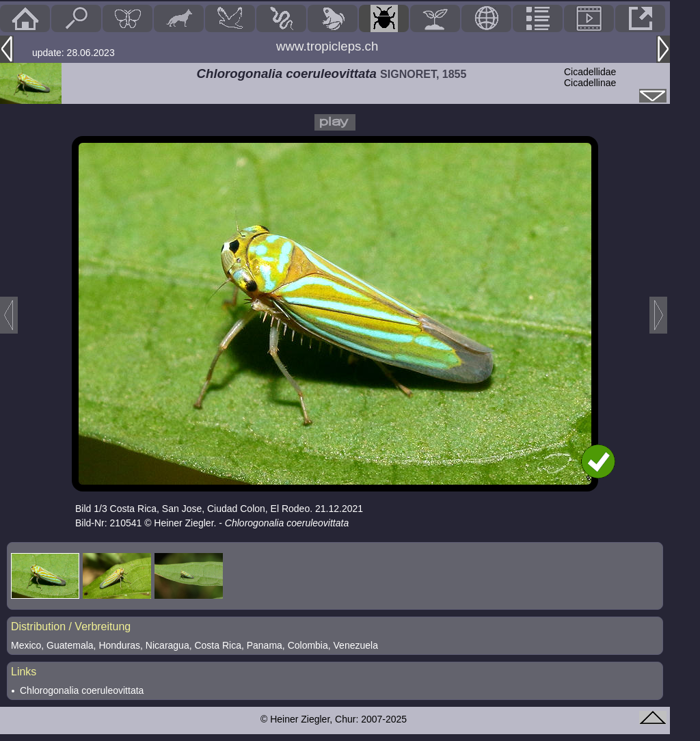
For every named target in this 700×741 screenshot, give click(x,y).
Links (24, 672)
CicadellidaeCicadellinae (590, 77)
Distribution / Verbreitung (71, 627)
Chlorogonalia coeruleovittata (82, 690)
